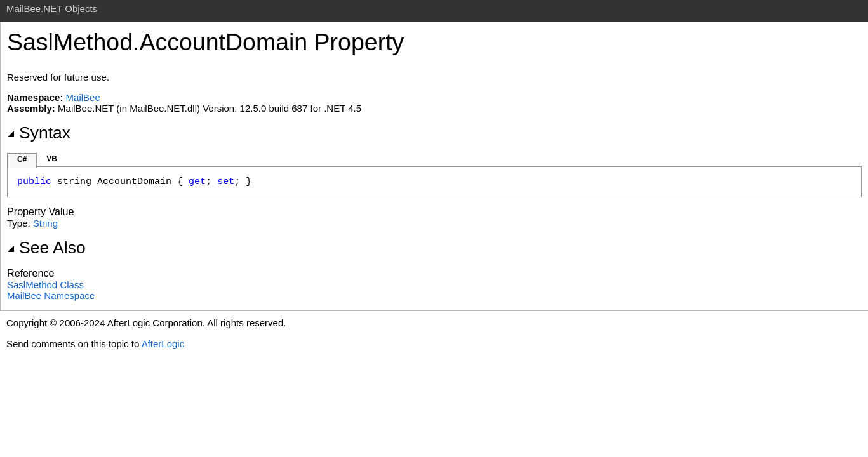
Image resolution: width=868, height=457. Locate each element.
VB (52, 159)
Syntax (39, 133)
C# (22, 159)
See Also (46, 248)
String (45, 223)
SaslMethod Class (45, 285)
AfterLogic (163, 344)
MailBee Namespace (51, 295)
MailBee (83, 97)
